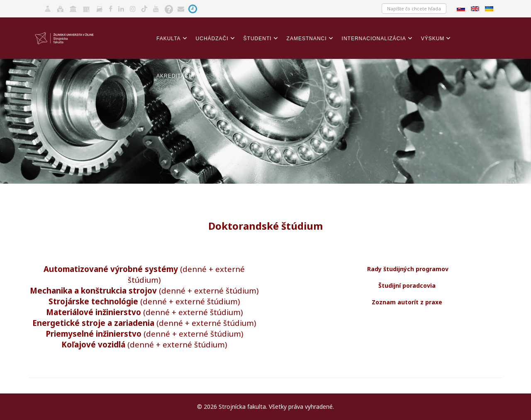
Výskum (433, 39)
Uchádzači (212, 39)
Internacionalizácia (374, 39)
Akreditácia (175, 76)
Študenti (258, 39)
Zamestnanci (307, 39)
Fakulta (169, 39)
